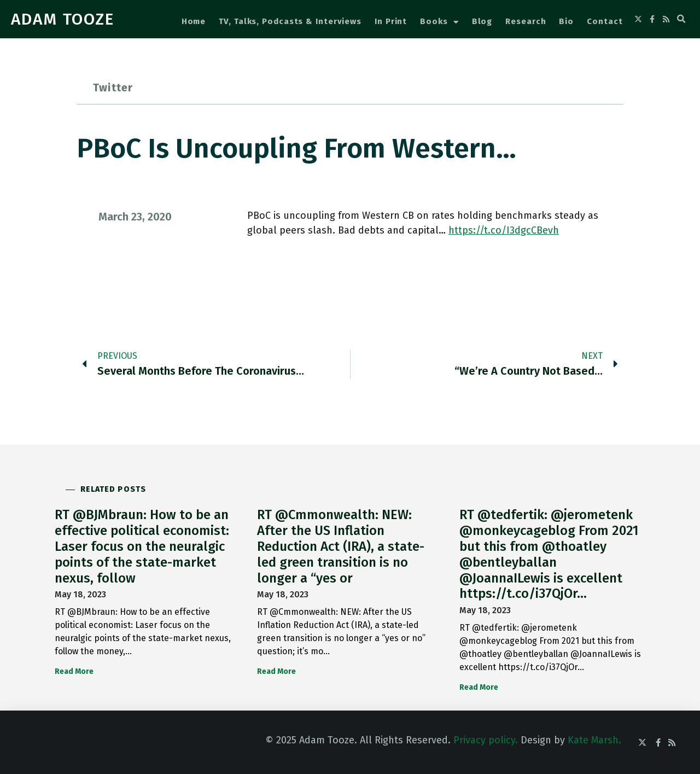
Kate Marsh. (594, 740)
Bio (566, 21)
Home (194, 21)
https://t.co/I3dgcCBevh (504, 230)
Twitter (113, 88)
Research (526, 21)
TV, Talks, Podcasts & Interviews (290, 21)
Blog (482, 21)
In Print (391, 21)
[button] (681, 19)
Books (439, 22)
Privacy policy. (486, 740)
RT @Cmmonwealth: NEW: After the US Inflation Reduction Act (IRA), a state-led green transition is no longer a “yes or (341, 546)
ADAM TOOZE (63, 19)
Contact (605, 21)
